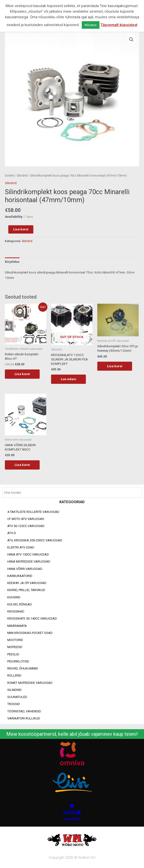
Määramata (17, 626)
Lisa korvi (21, 229)
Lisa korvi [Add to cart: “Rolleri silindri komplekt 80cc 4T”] (22, 374)
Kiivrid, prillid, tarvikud (26, 590)
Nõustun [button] (91, 25)
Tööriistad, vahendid (24, 711)
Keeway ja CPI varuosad (27, 583)
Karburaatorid (20, 576)
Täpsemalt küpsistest (119, 25)
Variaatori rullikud (24, 718)
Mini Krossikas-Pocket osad (30, 633)
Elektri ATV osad (21, 547)
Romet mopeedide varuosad (30, 683)
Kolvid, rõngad (20, 604)
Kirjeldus (12, 262)
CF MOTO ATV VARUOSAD (26, 519)
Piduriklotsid (18, 661)
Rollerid (14, 675)
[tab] (12, 262)
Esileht (9, 175)
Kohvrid (14, 597)
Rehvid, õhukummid (23, 668)
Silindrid (14, 690)
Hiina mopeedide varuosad (29, 561)
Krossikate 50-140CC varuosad (32, 618)
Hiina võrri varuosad (25, 569)
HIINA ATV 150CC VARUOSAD (28, 554)
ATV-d (12, 533)
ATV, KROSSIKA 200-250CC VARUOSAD (35, 540)
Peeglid (13, 654)
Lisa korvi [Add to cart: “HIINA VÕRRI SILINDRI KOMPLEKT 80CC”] (22, 465)
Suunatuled (17, 697)
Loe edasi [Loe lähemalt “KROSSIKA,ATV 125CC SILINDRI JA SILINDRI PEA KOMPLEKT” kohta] (68, 379)
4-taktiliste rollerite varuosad (33, 512)
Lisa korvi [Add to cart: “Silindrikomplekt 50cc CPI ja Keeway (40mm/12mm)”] (115, 366)
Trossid (14, 704)
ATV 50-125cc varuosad (26, 526)
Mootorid (15, 640)
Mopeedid (15, 647)
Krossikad (16, 611)
